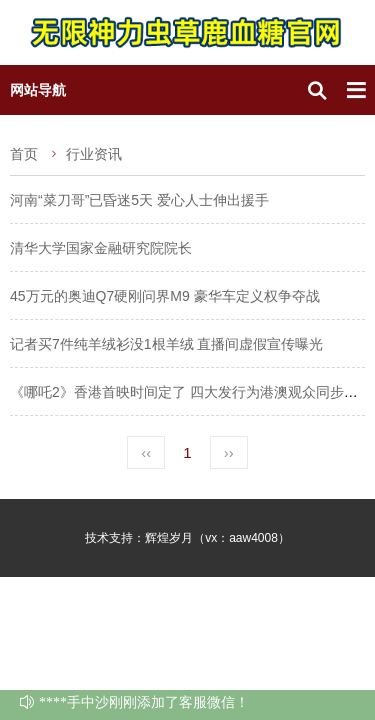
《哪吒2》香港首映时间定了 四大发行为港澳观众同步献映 (191, 392)
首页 (24, 154)
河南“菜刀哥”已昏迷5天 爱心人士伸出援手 (139, 200)
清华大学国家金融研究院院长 (101, 248)
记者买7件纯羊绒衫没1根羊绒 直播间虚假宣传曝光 (166, 344)
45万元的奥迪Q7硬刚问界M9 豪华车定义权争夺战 (165, 296)
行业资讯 (94, 154)
